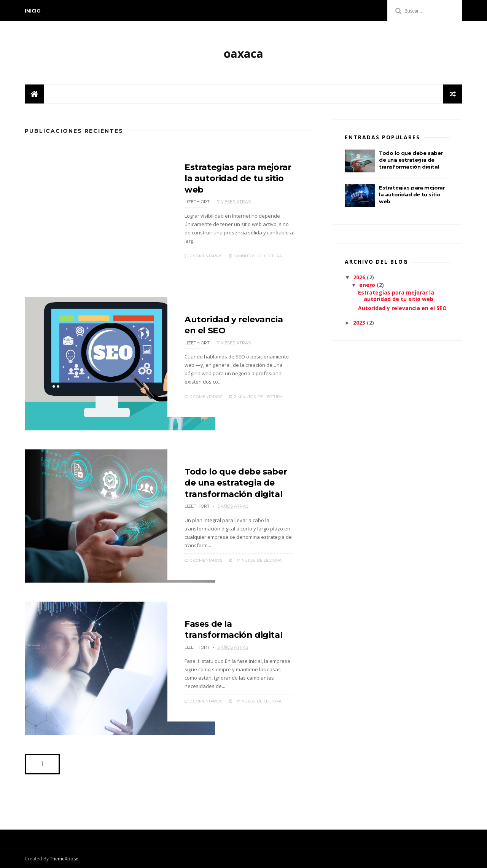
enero (368, 285)
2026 (360, 277)
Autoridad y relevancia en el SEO (402, 308)
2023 (360, 323)
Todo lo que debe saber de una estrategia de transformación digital (236, 483)
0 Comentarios (203, 256)
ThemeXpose (64, 859)
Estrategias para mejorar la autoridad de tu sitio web (238, 178)
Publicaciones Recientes (74, 131)
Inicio (33, 11)
